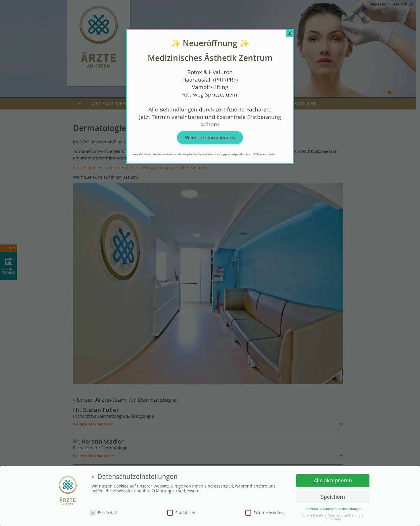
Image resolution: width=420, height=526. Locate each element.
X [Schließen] (290, 33)
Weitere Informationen (210, 138)
